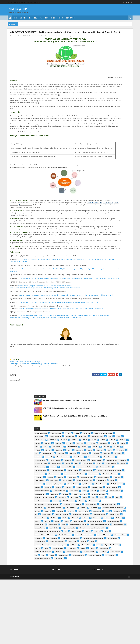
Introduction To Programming (110, 406)
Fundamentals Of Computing (110, 362)
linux (105, 430)
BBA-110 (105, 115)
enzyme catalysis (107, 342)
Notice (105, 484)
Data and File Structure (109, 284)
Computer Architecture (109, 247)
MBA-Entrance (107, 454)
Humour (105, 383)
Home (16, 18)
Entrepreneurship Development (111, 335)
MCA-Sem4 (117, 464)
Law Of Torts (106, 420)
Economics (117, 322)
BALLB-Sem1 (106, 108)
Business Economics (108, 186)
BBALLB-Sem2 (118, 129)
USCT (105, 606)
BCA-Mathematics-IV (108, 142)
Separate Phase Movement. (118, 573)
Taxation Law (106, 593)
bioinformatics (115, 156)
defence (119, 298)
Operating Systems (108, 495)
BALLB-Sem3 (106, 112)
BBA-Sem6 (117, 125)
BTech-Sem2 (118, 169)
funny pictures (107, 369)
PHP (104, 515)
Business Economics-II (109, 193)
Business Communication (109, 183)
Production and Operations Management (113, 545)
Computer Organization (109, 261)
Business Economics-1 (109, 190)
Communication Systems (109, 240)
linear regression (122, 427)
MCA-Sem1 (118, 461)
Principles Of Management (110, 532)
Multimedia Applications (109, 478)
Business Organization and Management (113, 210)
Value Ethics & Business (109, 613)
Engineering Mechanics (109, 332)
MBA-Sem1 (117, 454)
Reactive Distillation (120, 569)
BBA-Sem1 (106, 118)
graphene (106, 373)
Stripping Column (117, 586)
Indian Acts (106, 386)
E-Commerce (106, 322)
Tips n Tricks (122, 600)
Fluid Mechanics (107, 356)
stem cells (106, 586)
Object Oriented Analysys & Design (111, 488)
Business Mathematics (109, 203)
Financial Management (109, 352)
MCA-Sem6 (106, 468)
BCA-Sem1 (120, 142)
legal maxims (107, 423)
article (121, 101)
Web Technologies (108, 627)
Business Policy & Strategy (110, 213)
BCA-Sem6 (106, 152)
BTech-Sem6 (118, 176)
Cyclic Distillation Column (109, 281)
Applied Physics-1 (108, 98)
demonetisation (107, 301)
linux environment (115, 430)
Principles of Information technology (112, 529)
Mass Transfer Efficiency (109, 451)
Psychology (118, 559)
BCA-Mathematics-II (108, 139)
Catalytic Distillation (118, 223)
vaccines (113, 606)
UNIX (119, 603)
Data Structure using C (109, 288)
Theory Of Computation (109, 600)
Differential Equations (108, 308)
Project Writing (107, 559)
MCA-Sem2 (106, 464)
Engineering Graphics (108, 329)
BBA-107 (117, 112)
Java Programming (108, 410)
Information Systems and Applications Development (115, 390)
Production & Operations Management (112, 542)
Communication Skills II (109, 237)
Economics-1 (106, 325)
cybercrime (119, 274)
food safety (118, 356)
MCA (11, 2)
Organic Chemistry (108, 501)
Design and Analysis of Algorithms (111, 305)
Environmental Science (55, 40)
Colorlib (17, 641)
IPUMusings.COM (17, 9)
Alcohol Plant (115, 84)
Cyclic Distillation (117, 278)
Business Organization (109, 207)
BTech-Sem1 (106, 169)
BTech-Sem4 (118, 173)
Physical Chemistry (115, 515)
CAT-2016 (106, 223)
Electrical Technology (119, 325)
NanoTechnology (121, 481)
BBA (25, 2)
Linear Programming (108, 427)
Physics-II (114, 518)
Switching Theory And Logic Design (112, 590)
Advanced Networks (108, 81)
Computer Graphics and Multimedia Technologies (115, 254)
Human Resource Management (111, 379)
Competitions (37, 2)
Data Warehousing (121, 291)
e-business (121, 318)
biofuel (105, 156)
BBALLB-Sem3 (107, 132)
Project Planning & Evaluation (110, 556)
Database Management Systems (111, 295)
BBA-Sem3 (106, 122)
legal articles (117, 420)
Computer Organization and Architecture (113, 264)
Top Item (60, 18)
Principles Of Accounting (109, 525)
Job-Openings (107, 413)
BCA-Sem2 (106, 146)
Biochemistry (35, 40)
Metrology (106, 471)
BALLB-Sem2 (117, 108)
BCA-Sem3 (117, 146)
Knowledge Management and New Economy (114, 417)
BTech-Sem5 (107, 176)
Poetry (123, 518)
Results (105, 573)
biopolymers (115, 159)
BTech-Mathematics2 (117, 166)
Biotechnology (44, 40)
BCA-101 (117, 132)
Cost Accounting (107, 274)
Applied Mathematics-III (109, 95)
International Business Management (112, 393)
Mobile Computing (117, 471)
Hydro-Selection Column (118, 383)
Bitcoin (105, 166)
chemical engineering (118, 227)
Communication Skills (119, 230)
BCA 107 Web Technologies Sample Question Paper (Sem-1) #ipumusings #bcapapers (120, 50)
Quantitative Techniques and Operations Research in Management (116, 566)
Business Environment (109, 196)
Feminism (115, 345)
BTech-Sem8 (117, 179)
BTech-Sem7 (107, 179)
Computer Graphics (108, 251)
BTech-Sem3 (107, 173)
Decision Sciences (108, 298)
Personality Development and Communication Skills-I (116, 508)
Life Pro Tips (117, 423)
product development (108, 539)
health (114, 373)
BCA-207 (115, 135)
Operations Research (108, 498)
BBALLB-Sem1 (107, 129)
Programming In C (108, 549)
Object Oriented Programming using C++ (113, 491)
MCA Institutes (107, 461)
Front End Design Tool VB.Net (110, 359)
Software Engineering (108, 579)
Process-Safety (123, 535)
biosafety (106, 162)
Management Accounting (109, 437)
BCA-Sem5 (117, 149)
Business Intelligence (108, 200)
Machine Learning (115, 434)
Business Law (121, 200)
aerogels (119, 81)
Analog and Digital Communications (112, 88)
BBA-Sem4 (117, 122)
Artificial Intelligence (117, 105)
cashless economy (116, 220)
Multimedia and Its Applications (111, 474)
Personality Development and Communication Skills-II (116, 512)
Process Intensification (109, 535)
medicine (116, 468)
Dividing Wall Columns (109, 318)
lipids (105, 434)
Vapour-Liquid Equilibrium (109, 617)
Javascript (120, 410)
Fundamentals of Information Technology (113, 366)
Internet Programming (109, 396)
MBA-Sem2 (106, 457)
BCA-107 (105, 135)
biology (105, 159)
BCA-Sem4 (106, 149)
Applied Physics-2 (121, 98)
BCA (8, 2)
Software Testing (107, 583)
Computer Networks (108, 257)
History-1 (123, 373)
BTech (32, 2)
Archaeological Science (109, 101)
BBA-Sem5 (106, 125)
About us (16, 2)
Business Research (108, 217)
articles (105, 105)
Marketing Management (109, 444)
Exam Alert (106, 345)
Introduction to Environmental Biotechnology (25, 398)
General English (119, 369)
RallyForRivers (107, 569)
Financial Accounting (108, 349)
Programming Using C (109, 552)
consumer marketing (108, 268)
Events (118, 342)
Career (105, 220)
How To (112, 376)
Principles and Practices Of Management (113, 522)
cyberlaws (106, 278)
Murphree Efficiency (108, 481)
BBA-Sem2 (116, 118)
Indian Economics (118, 386)
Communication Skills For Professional (112, 234)
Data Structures (107, 291)
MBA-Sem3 (117, 457)
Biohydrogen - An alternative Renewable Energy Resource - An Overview (34, 400)
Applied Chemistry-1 (108, 91)
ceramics (106, 227)
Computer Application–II (109, 244)
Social (115, 576)
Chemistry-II (106, 230)
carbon (119, 217)
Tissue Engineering (108, 603)
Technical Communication (110, 596)
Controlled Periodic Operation (110, 271)
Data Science (122, 284)
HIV (104, 376)
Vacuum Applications (108, 610)
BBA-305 (114, 115)
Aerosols (105, 84)
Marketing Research (108, 447)
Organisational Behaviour (109, 505)
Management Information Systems (111, 440)
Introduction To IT (108, 403)
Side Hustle (106, 576)
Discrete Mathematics (108, 315)
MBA (28, 2)
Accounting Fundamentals (109, 78)
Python (105, 562)
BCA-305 (124, 135)
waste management (69, 40)
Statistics (118, 583)
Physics (105, 518)
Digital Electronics (108, 312)
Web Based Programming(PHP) (111, 623)
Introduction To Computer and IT (111, 400)
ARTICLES (21, 2)
